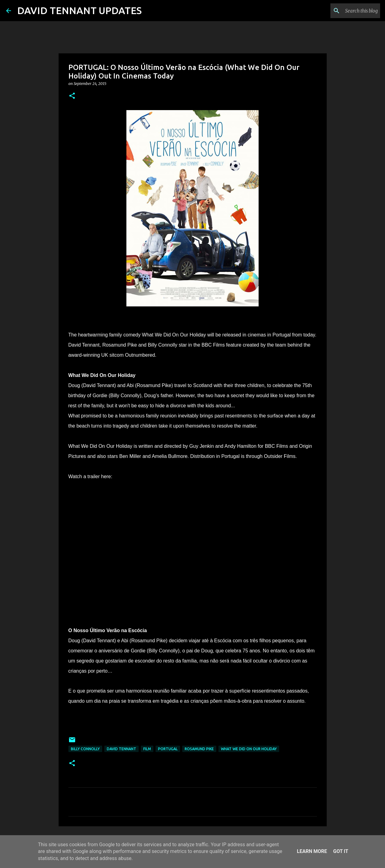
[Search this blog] (348, 11)
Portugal (168, 749)
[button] (72, 96)
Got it (341, 851)
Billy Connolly (85, 749)
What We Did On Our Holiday (249, 749)
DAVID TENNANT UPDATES (79, 10)
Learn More (312, 851)
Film (147, 749)
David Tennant (121, 749)
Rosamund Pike (199, 749)
